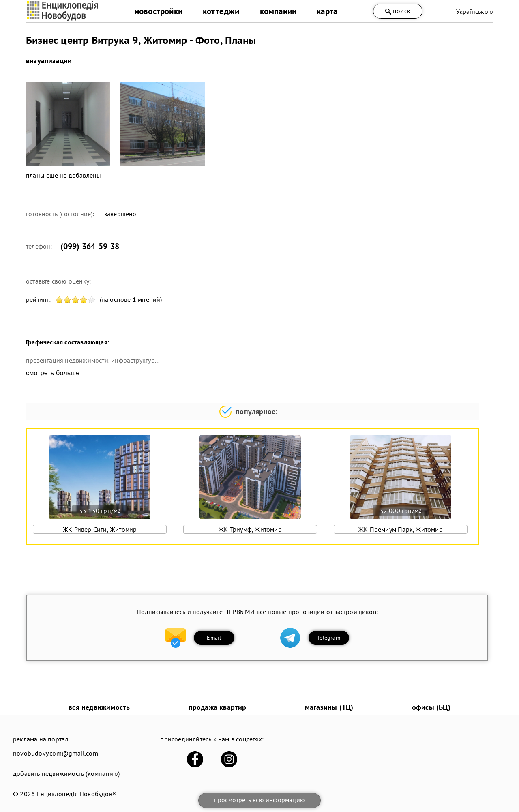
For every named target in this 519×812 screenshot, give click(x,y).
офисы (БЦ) (431, 707)
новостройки (159, 11)
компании (278, 11)
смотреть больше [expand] (53, 373)
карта (327, 11)
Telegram (329, 638)
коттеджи (221, 11)
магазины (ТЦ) (329, 707)
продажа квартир (218, 707)
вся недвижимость (99, 707)
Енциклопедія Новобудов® (77, 794)
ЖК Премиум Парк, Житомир (401, 529)
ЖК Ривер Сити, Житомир (100, 529)
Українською (475, 11)
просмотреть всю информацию (259, 800)
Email (214, 638)
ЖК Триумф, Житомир (250, 529)
